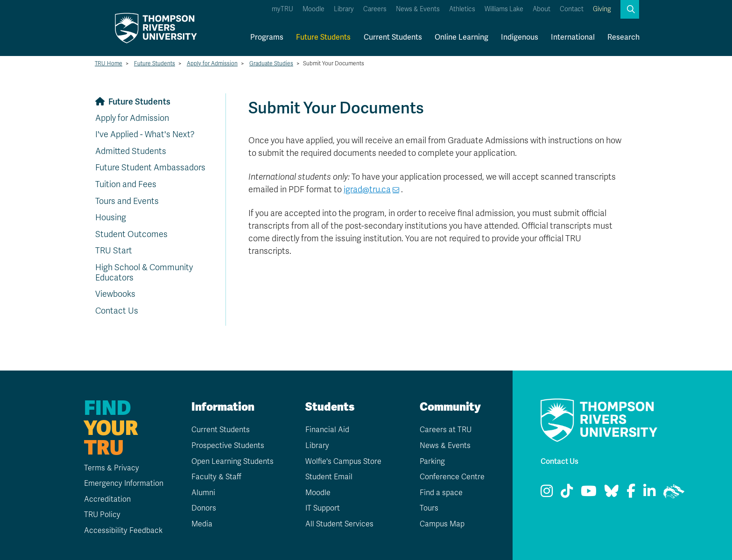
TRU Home (109, 63)
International (573, 37)
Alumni (203, 493)
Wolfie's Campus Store (343, 462)
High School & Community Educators (144, 273)
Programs (267, 37)
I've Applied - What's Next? (145, 134)
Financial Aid (327, 430)
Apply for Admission (212, 63)
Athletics (462, 9)
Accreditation (107, 499)
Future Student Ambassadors (150, 168)
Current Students (393, 37)
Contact (572, 9)
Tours (429, 508)
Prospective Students (228, 446)
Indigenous (520, 37)
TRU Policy (102, 515)
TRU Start (114, 251)
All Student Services (339, 524)
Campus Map (442, 524)
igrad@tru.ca (367, 189)
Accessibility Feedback (123, 531)
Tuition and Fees (126, 184)
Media (202, 524)
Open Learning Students (232, 462)
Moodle (313, 9)
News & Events (418, 9)
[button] (630, 9)
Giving (602, 9)
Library (344, 9)
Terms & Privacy (112, 468)
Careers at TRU (446, 430)
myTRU (282, 9)
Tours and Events (127, 201)
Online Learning (461, 37)
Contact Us (117, 311)
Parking (432, 462)
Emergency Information (124, 483)
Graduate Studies (271, 63)
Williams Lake (504, 9)
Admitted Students (131, 151)
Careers (375, 9)
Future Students (323, 37)
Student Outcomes (131, 234)
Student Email (329, 477)
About (542, 9)
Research (623, 37)
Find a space (441, 493)
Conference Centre (452, 477)
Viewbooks (115, 294)
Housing (111, 217)
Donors (204, 508)
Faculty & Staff (216, 477)
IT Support (323, 508)
